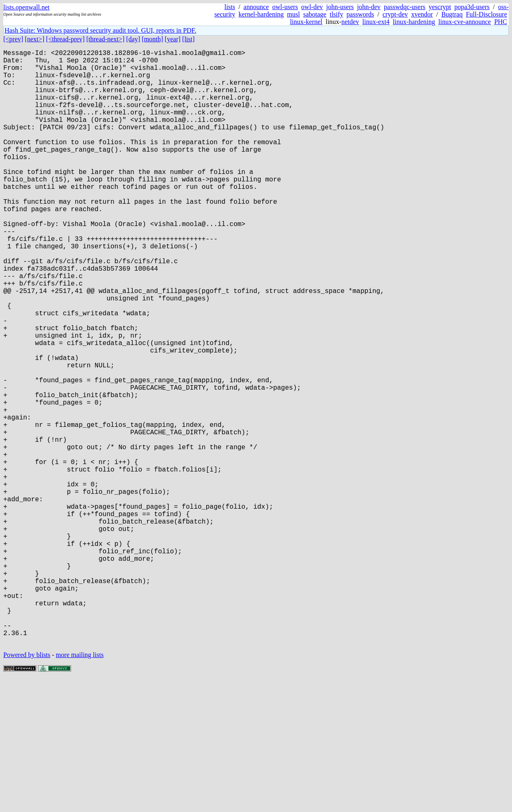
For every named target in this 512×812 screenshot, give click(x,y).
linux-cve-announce (465, 22)
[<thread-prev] (65, 39)
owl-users (285, 7)
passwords (361, 14)
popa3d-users (472, 7)
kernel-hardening (261, 14)
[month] (152, 39)
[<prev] (13, 39)
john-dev (369, 7)
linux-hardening (414, 22)
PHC (501, 22)
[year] (173, 39)
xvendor (422, 14)
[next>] (35, 39)
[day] (133, 39)
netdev (350, 22)
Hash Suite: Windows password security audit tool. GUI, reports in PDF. (100, 30)
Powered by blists (27, 787)
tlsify (337, 14)
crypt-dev (395, 14)
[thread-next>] (106, 39)
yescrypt (440, 7)
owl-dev (312, 7)
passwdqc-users (405, 7)
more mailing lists (80, 787)
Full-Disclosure (486, 14)
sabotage (315, 14)
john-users (340, 7)
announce (256, 7)
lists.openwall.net (26, 7)
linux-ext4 (376, 22)
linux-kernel (306, 22)
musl (294, 14)
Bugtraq (452, 14)
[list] (188, 39)
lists (230, 7)
